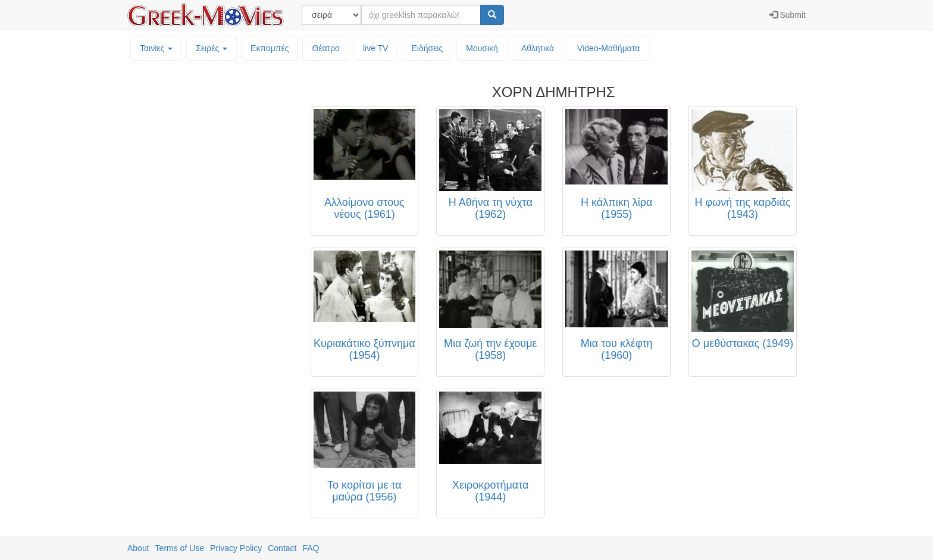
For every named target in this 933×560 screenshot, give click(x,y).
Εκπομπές (270, 48)
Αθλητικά (538, 48)
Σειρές (212, 48)
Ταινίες (156, 48)
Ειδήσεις (427, 48)
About (138, 548)
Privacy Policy (236, 548)
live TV (376, 48)
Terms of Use (180, 548)
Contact (282, 548)
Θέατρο (326, 48)
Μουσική (482, 48)
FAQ (311, 548)
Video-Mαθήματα (608, 48)
